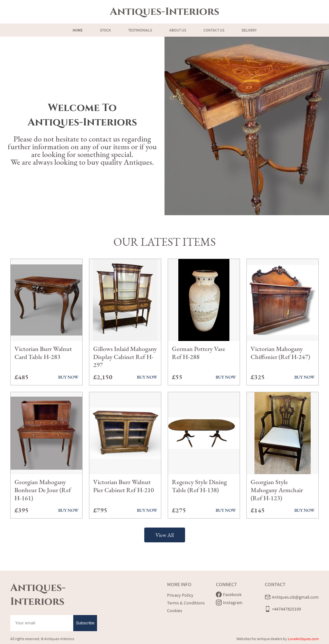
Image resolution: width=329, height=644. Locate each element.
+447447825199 (286, 609)
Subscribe (85, 623)
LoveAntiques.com (303, 639)
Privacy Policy (180, 595)
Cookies (175, 611)
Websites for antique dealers (259, 639)
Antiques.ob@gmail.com (295, 597)
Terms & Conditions (186, 603)
